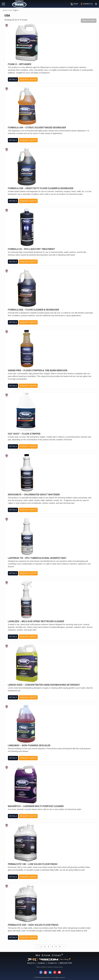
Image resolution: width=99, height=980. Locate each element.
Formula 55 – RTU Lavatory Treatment (31, 249)
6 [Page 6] (60, 947)
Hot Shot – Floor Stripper (24, 434)
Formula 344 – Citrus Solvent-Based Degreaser (37, 128)
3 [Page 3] (49, 947)
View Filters (89, 21)
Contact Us (52, 963)
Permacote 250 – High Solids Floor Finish (33, 925)
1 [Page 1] (41, 947)
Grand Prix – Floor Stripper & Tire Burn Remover (38, 370)
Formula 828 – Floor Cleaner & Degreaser (33, 310)
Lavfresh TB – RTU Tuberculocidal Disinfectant (37, 558)
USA (10, 10)
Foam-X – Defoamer (20, 64)
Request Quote (28, 79)
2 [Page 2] (45, 947)
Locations (41, 963)
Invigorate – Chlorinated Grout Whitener (34, 495)
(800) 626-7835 (66, 963)
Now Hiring (66, 959)
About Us (31, 963)
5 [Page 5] (56, 947)
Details (13, 79)
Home (5, 10)
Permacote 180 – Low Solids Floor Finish (33, 864)
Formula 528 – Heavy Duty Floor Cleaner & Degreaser (41, 188)
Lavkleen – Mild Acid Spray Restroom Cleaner (36, 621)
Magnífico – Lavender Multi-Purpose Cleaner (36, 806)
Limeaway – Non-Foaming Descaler (29, 745)
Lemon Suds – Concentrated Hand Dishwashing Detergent (44, 685)
